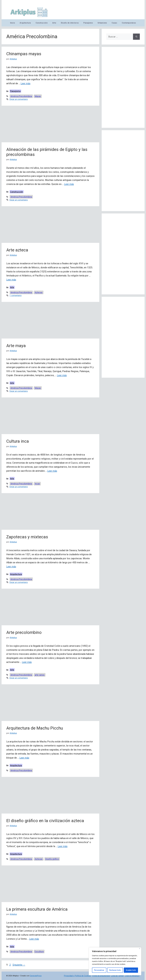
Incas (37, 484)
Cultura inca (18, 441)
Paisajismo (88, 23)
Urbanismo (102, 23)
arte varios (40, 675)
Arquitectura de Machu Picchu (35, 728)
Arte (54, 23)
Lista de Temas (117, 976)
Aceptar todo (131, 970)
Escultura (39, 952)
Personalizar (99, 970)
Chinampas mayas (24, 54)
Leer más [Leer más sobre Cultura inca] (52, 471)
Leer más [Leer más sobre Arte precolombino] (27, 662)
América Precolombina (21, 96)
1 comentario (16, 295)
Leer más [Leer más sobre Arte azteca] (11, 280)
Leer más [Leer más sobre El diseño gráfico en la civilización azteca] (63, 846)
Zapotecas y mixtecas (27, 537)
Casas (114, 23)
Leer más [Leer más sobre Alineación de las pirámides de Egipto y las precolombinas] (69, 184)
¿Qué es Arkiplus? (132, 976)
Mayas (38, 96)
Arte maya (16, 346)
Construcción (42, 23)
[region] (115, 961)
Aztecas (39, 292)
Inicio (13, 23)
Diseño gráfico (52, 859)
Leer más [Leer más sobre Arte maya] (62, 375)
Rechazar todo (115, 970)
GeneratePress (36, 976)
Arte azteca (17, 250)
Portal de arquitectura (101, 976)
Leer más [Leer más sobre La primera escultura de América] (34, 939)
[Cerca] (140, 949)
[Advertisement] (50, 125)
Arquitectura (25, 23)
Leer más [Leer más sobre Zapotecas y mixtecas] (11, 567)
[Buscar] (136, 37)
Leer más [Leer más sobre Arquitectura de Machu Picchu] (24, 758)
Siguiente (19, 965)
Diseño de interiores (70, 23)
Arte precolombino (24, 632)
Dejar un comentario (19, 99)
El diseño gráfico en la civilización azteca (45, 821)
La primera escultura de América (37, 909)
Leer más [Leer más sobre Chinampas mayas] (26, 83)
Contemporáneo (129, 23)
